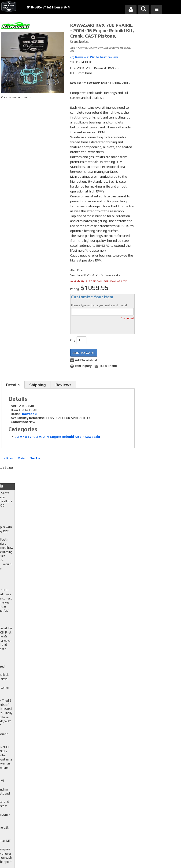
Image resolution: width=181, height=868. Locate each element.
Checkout (146, 27)
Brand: (16, 414)
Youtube (72, 797)
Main (21, 458)
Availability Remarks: (27, 418)
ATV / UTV (24, 437)
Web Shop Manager (135, 852)
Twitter (72, 793)
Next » (35, 458)
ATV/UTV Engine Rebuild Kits (58, 437)
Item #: (17, 410)
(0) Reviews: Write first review (94, 57)
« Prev (9, 458)
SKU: (74, 62)
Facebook (72, 788)
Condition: (19, 422)
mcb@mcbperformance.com (155, 829)
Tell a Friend (108, 366)
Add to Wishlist (86, 360)
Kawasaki (30, 414)
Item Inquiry (83, 366)
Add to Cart (84, 353)
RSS (69, 802)
